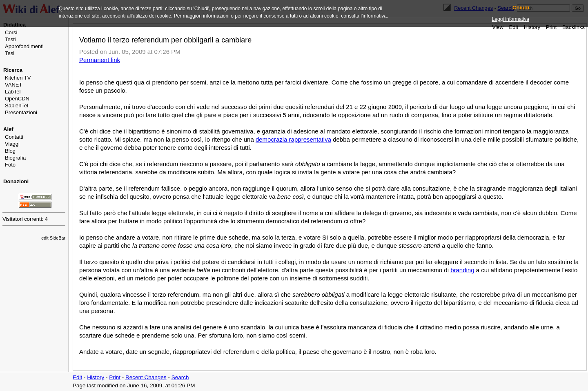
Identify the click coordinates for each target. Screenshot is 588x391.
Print (551, 27)
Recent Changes (146, 377)
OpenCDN (17, 99)
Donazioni (16, 181)
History (532, 27)
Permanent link (100, 60)
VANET (13, 85)
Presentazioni (21, 112)
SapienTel (17, 106)
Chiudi (521, 8)
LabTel (13, 92)
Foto (10, 165)
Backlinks (574, 27)
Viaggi (12, 144)
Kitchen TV (18, 78)
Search (180, 377)
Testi (10, 39)
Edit (514, 27)
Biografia (15, 158)
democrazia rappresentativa (293, 139)
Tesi (10, 53)
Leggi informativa (511, 19)
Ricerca (13, 70)
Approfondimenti (24, 46)
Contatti (14, 137)
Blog (10, 151)
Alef (8, 129)
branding (462, 270)
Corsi (11, 32)
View (498, 27)
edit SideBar (53, 238)
